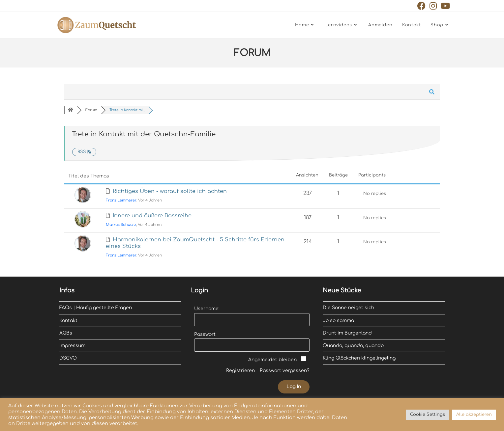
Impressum (72, 346)
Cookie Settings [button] (428, 415)
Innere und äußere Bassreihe (152, 216)
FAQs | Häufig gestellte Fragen (96, 308)
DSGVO (68, 358)
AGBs (66, 333)
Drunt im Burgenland (347, 333)
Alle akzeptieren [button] (474, 415)
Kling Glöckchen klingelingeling (359, 358)
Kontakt (68, 321)
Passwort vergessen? (285, 371)
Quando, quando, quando (353, 346)
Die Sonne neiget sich (348, 308)
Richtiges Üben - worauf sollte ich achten (170, 191)
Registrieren (240, 371)
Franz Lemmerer (121, 200)
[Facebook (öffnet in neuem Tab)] (421, 6)
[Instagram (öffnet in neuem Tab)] (433, 6)
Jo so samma (338, 321)
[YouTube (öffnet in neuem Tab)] (444, 6)
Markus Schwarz (121, 225)
